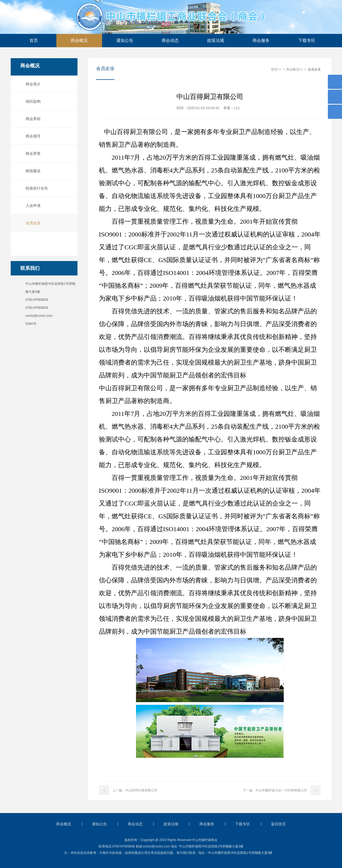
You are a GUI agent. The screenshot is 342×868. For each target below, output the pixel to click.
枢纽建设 (32, 171)
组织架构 (32, 101)
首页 (34, 40)
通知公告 (125, 40)
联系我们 (29, 268)
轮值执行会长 (36, 188)
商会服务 (261, 40)
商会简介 (32, 84)
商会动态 (170, 40)
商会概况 (79, 40)
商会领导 (32, 136)
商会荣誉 (32, 153)
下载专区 (307, 40)
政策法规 (216, 40)
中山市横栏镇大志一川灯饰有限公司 (281, 791)
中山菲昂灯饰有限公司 (141, 791)
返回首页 (278, 824)
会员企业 (32, 223)
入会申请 (32, 206)
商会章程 (32, 119)
